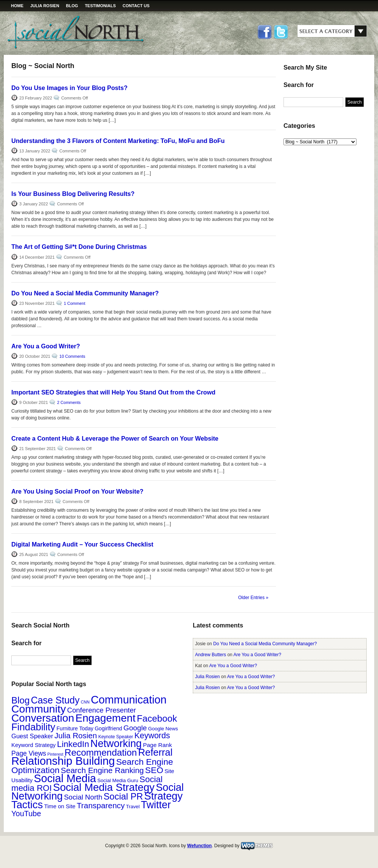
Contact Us (136, 6)
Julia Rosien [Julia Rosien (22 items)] (76, 735)
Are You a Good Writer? (46, 346)
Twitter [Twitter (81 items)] (156, 805)
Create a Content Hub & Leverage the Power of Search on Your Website (115, 438)
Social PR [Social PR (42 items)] (123, 796)
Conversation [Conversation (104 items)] (43, 718)
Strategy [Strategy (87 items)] (164, 796)
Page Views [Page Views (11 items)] (29, 753)
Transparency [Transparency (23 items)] (101, 805)
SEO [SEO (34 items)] (154, 770)
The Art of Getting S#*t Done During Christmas (79, 247)
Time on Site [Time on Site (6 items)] (60, 806)
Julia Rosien (45, 6)
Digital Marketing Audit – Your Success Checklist (82, 544)
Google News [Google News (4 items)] (163, 729)
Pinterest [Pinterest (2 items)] (55, 754)
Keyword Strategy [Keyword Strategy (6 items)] (33, 745)
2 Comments (69, 402)
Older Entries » (253, 598)
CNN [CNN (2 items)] (85, 702)
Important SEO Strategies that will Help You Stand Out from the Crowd (113, 392)
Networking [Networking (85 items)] (116, 743)
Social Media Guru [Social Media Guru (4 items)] (118, 780)
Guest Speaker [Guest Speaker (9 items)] (32, 736)
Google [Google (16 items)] (135, 728)
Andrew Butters (211, 655)
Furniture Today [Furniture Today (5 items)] (75, 728)
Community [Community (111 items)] (39, 709)
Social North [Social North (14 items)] (83, 797)
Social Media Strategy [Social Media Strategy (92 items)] (104, 787)
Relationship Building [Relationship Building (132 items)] (63, 761)
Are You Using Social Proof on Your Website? (77, 491)
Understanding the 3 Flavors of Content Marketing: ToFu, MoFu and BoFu (118, 141)
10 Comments (72, 356)
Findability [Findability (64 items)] (33, 727)
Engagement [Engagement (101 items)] (105, 718)
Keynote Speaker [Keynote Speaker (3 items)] (116, 737)
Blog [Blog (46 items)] (20, 700)
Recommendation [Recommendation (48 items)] (101, 752)
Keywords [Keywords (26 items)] (152, 736)
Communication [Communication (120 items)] (129, 700)
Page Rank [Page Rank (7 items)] (157, 745)
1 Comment (75, 303)
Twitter (281, 33)
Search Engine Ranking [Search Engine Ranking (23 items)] (102, 770)
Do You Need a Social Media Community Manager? (85, 293)
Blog (72, 6)
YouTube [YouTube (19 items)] (26, 814)
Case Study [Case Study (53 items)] (55, 700)
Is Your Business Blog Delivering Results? (73, 194)
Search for (299, 85)
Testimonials (100, 6)
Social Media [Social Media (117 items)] (65, 778)
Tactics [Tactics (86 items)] (27, 805)
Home (17, 6)
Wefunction (199, 846)
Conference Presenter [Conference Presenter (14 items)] (102, 710)
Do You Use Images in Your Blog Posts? (69, 88)
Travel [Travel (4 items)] (133, 807)
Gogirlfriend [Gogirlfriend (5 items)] (108, 728)
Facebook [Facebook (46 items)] (157, 718)
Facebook (265, 33)
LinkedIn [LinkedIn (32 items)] (73, 744)
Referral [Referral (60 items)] (156, 752)
